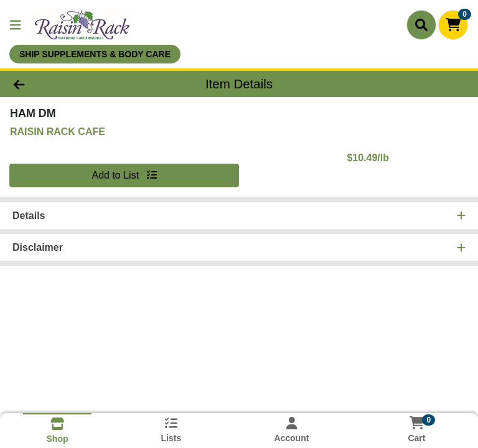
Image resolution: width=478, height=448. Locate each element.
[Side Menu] (16, 25)
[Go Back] (67, 84)
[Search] (421, 25)
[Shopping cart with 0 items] (453, 25)
